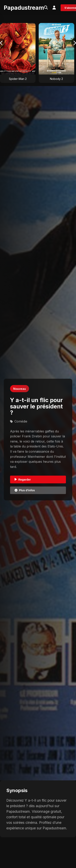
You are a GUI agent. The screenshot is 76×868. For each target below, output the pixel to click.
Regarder (23, 480)
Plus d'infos (25, 490)
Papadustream (24, 8)
